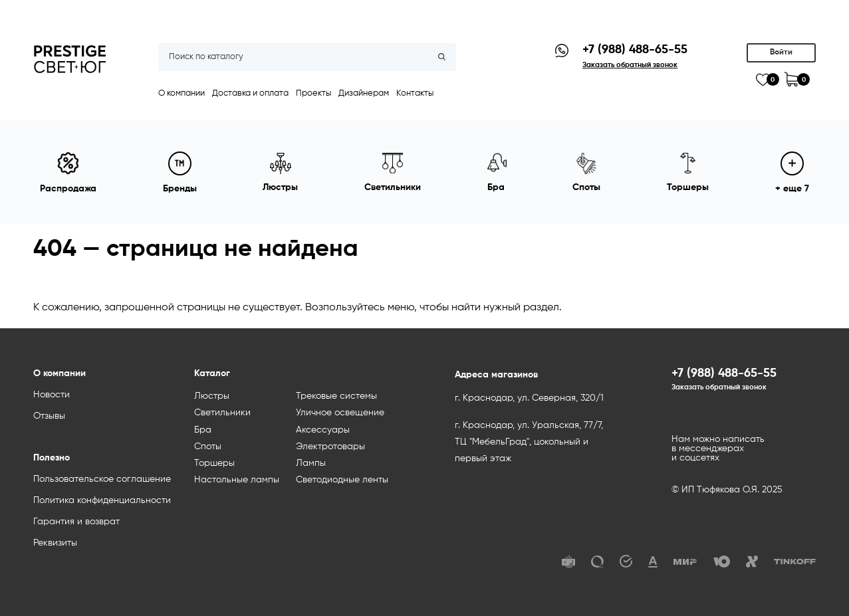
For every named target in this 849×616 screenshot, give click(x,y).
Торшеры (214, 463)
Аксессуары (323, 430)
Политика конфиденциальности (102, 500)
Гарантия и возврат (76, 522)
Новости (52, 395)
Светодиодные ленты (342, 480)
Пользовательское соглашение (102, 479)
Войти (781, 52)
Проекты (313, 93)
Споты (208, 447)
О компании (182, 93)
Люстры (212, 396)
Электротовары (330, 447)
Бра (203, 430)
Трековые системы (336, 396)
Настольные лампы (237, 480)
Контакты (415, 93)
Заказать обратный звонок (719, 387)
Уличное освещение (340, 413)
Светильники (222, 413)
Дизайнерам (364, 93)
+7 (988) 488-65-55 (635, 50)
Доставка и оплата (250, 93)
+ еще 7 (792, 172)
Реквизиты (55, 543)
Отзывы (49, 416)
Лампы (311, 463)
